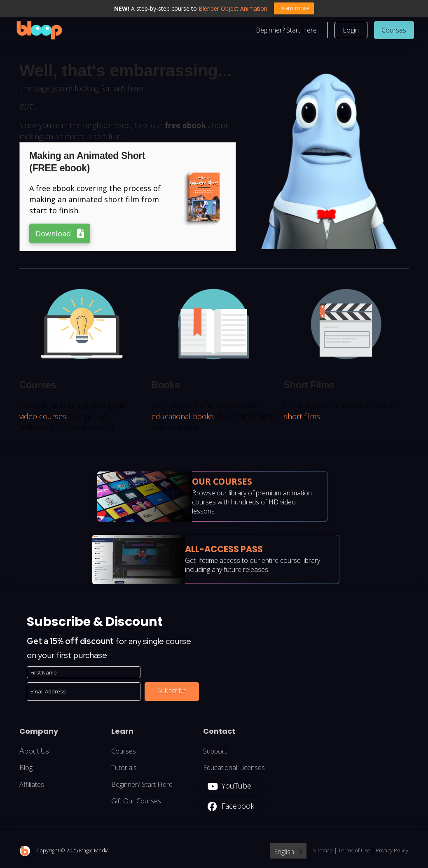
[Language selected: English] (288, 851)
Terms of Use (354, 851)
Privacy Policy (392, 851)
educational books (183, 417)
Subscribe (172, 691)
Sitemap (323, 851)
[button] (351, 30)
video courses (43, 417)
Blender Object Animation (233, 8)
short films (302, 417)
